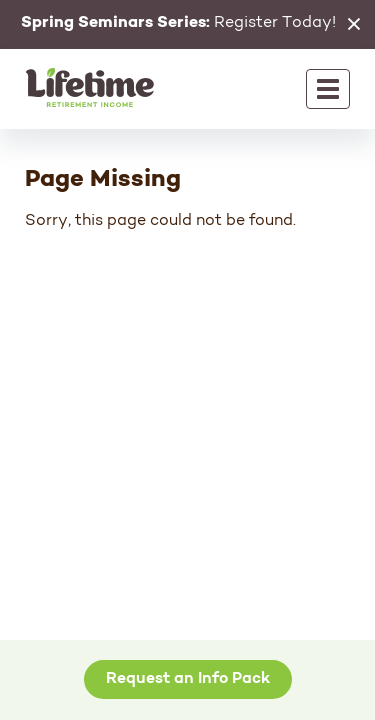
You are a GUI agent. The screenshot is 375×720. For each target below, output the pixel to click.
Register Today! (178, 23)
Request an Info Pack (188, 679)
